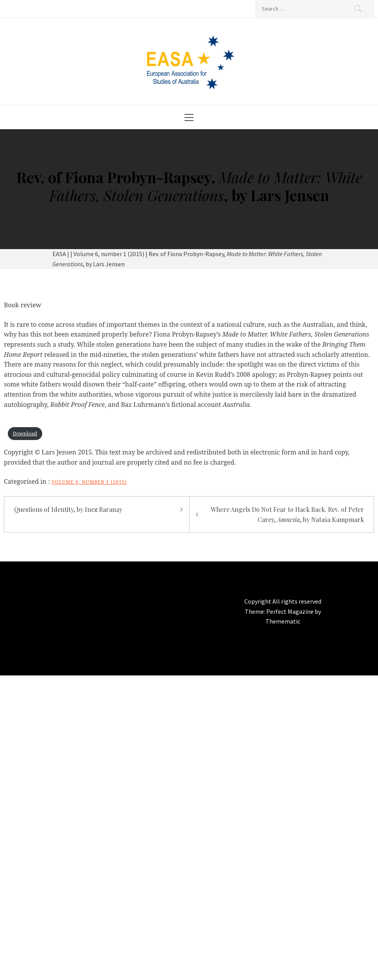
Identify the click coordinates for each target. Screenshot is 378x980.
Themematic (283, 621)
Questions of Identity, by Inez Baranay (68, 509)
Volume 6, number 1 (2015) (89, 482)
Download (25, 433)
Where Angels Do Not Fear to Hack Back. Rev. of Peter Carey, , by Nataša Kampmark (287, 514)
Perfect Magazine (290, 611)
